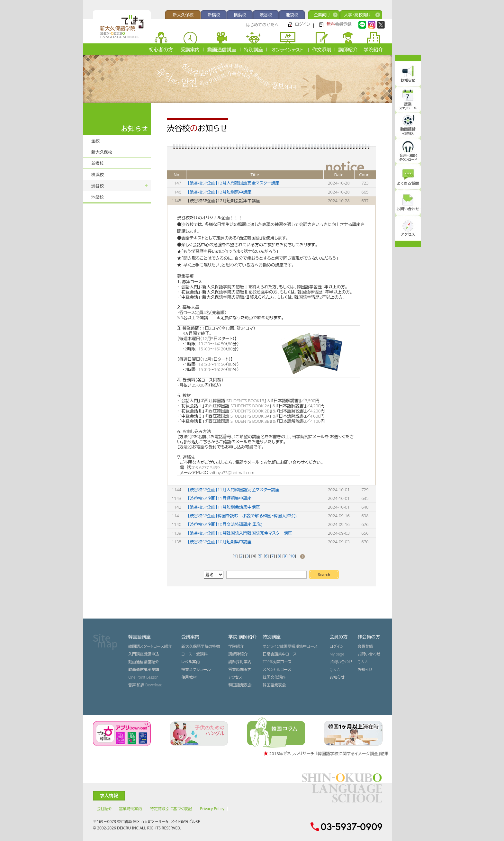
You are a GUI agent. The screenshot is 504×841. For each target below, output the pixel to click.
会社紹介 (104, 809)
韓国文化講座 (274, 677)
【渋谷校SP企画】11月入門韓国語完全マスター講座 (234, 490)
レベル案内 (191, 662)
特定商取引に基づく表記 (171, 809)
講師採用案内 (240, 662)
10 (292, 556)
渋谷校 (266, 15)
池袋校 (292, 15)
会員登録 (339, 24)
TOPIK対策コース (277, 662)
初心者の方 (161, 50)
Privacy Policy (212, 809)
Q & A (334, 669)
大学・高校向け (357, 15)
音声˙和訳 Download (145, 685)
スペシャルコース (277, 669)
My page (337, 654)
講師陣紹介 (238, 654)
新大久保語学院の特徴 (201, 646)
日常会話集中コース (279, 654)
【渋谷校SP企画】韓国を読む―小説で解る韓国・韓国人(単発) (242, 516)
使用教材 (189, 677)
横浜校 (240, 15)
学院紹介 (373, 50)
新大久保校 (183, 15)
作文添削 (322, 50)
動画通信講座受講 (144, 669)
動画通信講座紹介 (144, 662)
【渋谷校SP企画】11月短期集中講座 (220, 498)
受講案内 (190, 50)
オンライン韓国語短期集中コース (290, 646)
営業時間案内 (240, 669)
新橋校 (214, 15)
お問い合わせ (341, 662)
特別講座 (254, 50)
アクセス (235, 677)
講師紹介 (348, 50)
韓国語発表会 (240, 685)
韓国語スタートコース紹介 (150, 646)
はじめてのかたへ (262, 25)
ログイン (303, 24)
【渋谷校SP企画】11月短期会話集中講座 (224, 507)
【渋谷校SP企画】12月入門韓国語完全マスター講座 (234, 183)
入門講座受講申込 (144, 654)
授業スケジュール (196, 669)
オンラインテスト (288, 50)
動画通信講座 (222, 50)
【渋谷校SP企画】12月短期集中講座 (220, 192)
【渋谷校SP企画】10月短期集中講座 (220, 542)
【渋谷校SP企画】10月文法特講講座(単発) (225, 524)
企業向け (322, 15)
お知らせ (337, 677)
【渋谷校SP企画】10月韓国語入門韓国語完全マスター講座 (240, 533)
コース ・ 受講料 (194, 654)
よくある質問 (408, 183)
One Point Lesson (143, 677)
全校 (95, 141)
